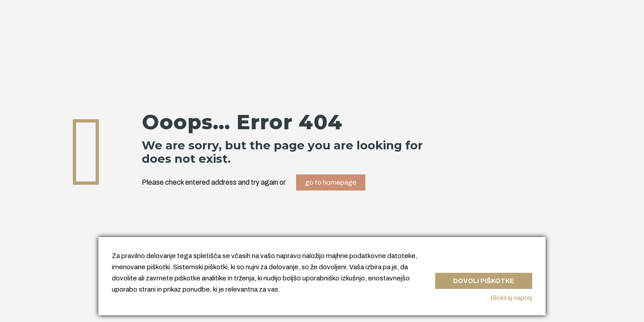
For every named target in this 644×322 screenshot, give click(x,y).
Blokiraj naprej (511, 298)
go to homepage (331, 182)
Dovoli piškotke (483, 279)
